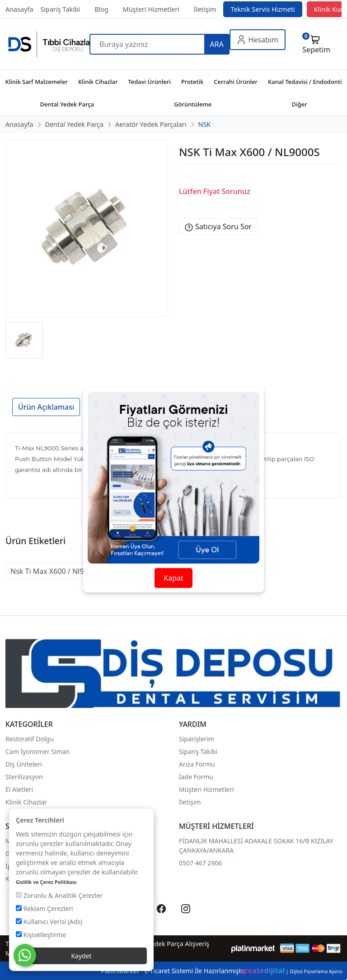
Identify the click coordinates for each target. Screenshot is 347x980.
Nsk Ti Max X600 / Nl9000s (55, 571)
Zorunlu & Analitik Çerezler (59, 895)
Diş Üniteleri (24, 764)
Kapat (173, 578)
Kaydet (81, 956)
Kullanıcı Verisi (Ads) (49, 922)
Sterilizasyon (24, 777)
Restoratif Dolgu (30, 739)
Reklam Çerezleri (44, 908)
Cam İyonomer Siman (38, 751)
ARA (217, 44)
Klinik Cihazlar (26, 802)
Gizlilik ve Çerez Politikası (46, 882)
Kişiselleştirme (41, 935)
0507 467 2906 (200, 863)
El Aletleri (19, 789)
